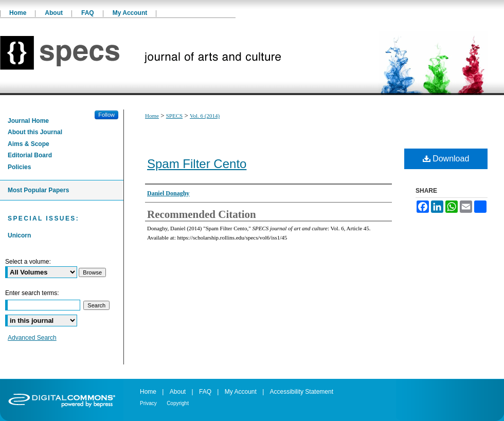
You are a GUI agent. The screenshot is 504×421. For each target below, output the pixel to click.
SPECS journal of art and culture (252, 57)
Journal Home (28, 121)
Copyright (178, 403)
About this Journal (35, 132)
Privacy (148, 403)
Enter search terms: (32, 293)
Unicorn (19, 235)
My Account (241, 392)
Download (446, 159)
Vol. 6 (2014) (205, 116)
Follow (106, 115)
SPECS (174, 116)
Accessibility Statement (302, 392)
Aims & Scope (29, 144)
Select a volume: (28, 262)
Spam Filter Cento (197, 164)
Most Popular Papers (38, 190)
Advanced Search (32, 338)
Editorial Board (30, 155)
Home (152, 116)
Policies (19, 167)
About (178, 392)
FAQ (205, 392)
